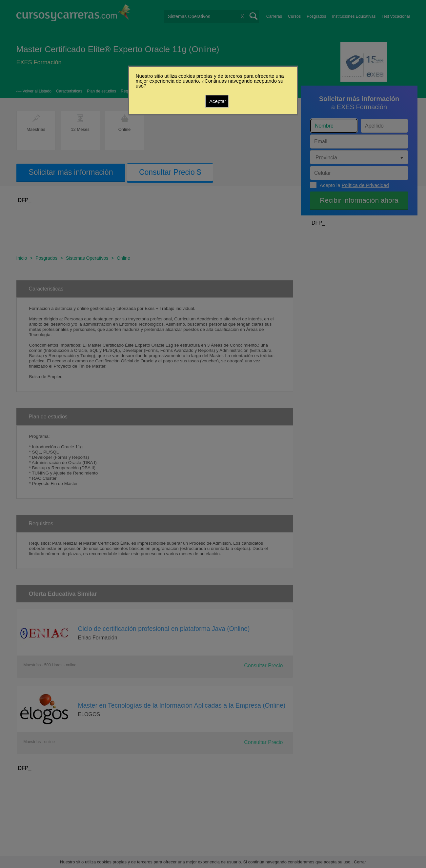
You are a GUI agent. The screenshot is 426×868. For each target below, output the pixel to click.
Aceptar (218, 101)
